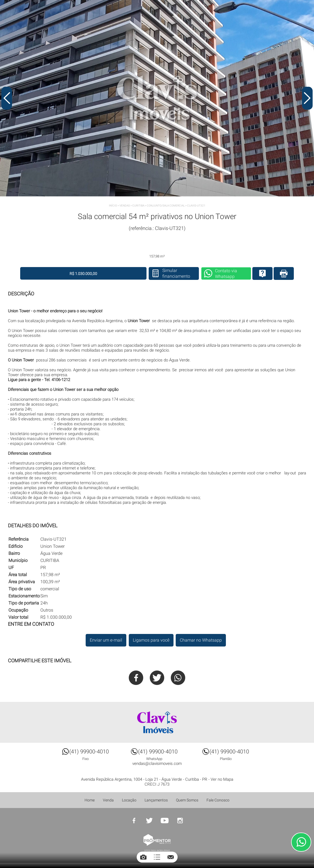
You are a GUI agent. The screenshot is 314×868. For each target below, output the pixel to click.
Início (113, 206)
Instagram (180, 821)
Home (90, 800)
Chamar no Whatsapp (201, 640)
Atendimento (301, 842)
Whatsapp (179, 678)
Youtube (165, 821)
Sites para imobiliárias (157, 851)
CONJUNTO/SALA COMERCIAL (166, 206)
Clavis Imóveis (157, 723)
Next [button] (307, 99)
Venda (108, 800)
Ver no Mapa (222, 780)
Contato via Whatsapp (215, 274)
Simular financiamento (164, 274)
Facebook (135, 678)
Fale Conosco (218, 800)
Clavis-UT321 (196, 206)
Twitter (157, 678)
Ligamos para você (151, 640)
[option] (157, 98)
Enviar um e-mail (105, 640)
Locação (129, 800)
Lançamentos (156, 800)
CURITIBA (138, 206)
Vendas (125, 206)
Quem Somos (187, 800)
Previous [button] (7, 99)
